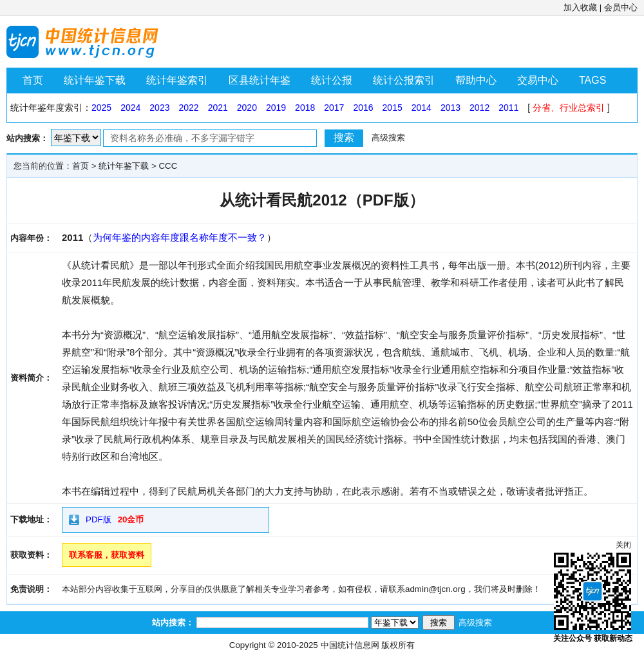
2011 (508, 108)
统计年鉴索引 (177, 80)
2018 (305, 108)
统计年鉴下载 (95, 80)
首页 (33, 80)
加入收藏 (580, 7)
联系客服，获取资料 (107, 555)
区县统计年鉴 (260, 80)
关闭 (623, 545)
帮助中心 (476, 80)
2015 (393, 108)
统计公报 (332, 80)
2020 (247, 108)
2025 (101, 108)
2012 (479, 108)
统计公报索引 (404, 80)
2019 (276, 108)
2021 (218, 108)
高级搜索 (388, 138)
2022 (188, 108)
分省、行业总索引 (569, 108)
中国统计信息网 (350, 645)
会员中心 (621, 7)
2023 (159, 108)
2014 (421, 108)
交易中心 (538, 80)
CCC (168, 166)
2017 (334, 108)
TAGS (592, 80)
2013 (450, 108)
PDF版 (99, 519)
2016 (363, 108)
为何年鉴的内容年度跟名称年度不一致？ (180, 237)
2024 (130, 108)
